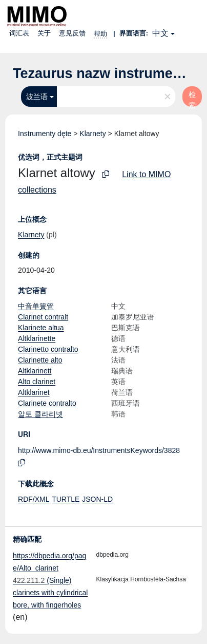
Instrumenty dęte (45, 134)
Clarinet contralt (43, 317)
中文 (160, 33)
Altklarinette (37, 338)
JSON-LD (97, 499)
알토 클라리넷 (40, 414)
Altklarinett (35, 371)
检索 (192, 99)
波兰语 (37, 97)
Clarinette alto (40, 360)
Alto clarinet (37, 382)
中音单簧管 (36, 306)
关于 (44, 33)
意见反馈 (72, 33)
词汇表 (19, 33)
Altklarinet (34, 392)
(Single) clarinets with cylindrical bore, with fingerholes (50, 593)
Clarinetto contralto (48, 349)
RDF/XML (34, 499)
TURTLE (66, 499)
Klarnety (92, 134)
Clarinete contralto (47, 403)
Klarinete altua (41, 328)
